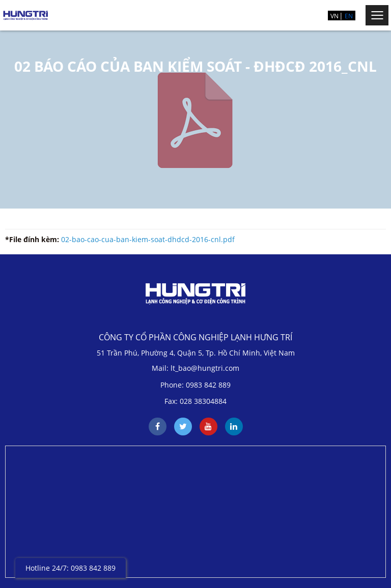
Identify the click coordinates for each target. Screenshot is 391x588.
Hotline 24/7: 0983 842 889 (71, 568)
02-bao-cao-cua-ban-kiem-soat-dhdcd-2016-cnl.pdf (148, 239)
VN (334, 16)
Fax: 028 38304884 (195, 401)
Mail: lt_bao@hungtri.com (195, 368)
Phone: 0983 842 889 (195, 385)
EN (349, 16)
